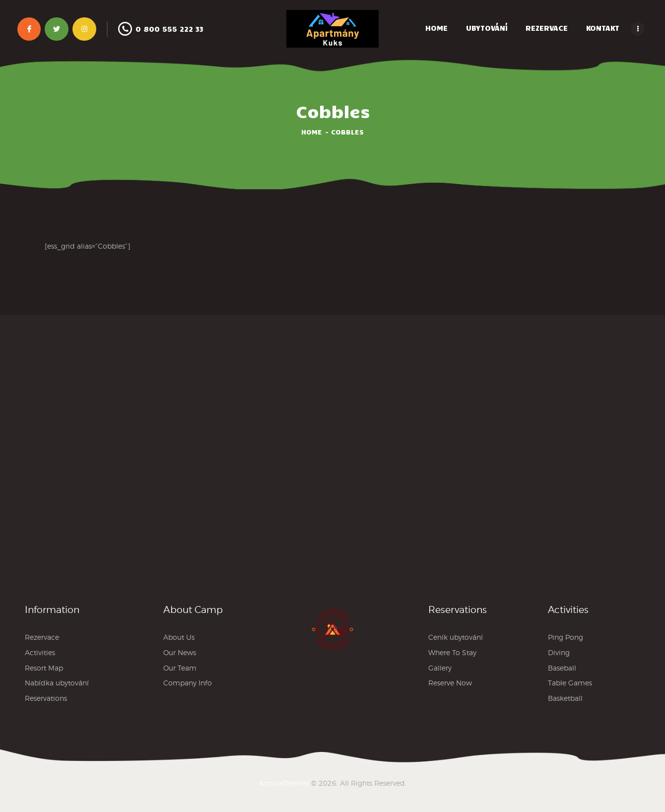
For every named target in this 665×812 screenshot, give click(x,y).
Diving (559, 652)
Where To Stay (452, 652)
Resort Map (44, 668)
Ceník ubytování (456, 637)
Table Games (570, 683)
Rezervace (42, 637)
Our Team (180, 668)
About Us (179, 637)
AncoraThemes (284, 783)
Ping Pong (565, 637)
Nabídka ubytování (57, 683)
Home (312, 132)
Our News (180, 652)
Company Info (188, 683)
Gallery (440, 668)
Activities (40, 652)
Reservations (46, 698)
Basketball (565, 698)
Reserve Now (450, 683)
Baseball (562, 668)
